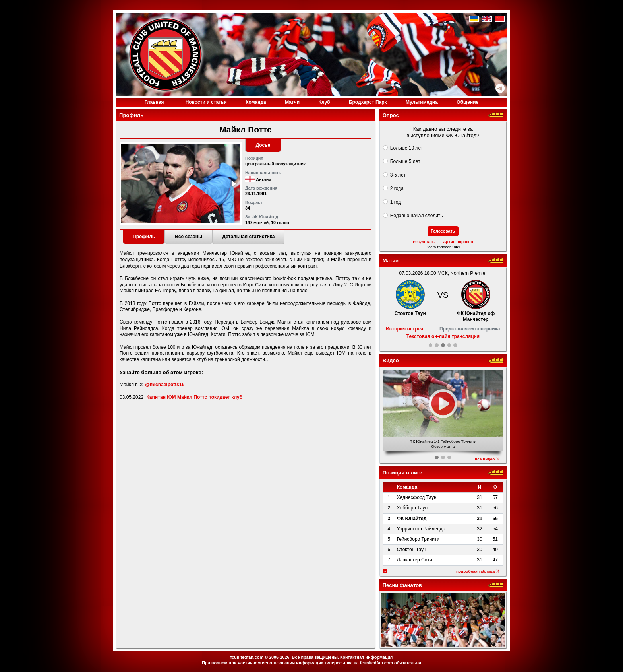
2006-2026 (279, 657)
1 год (396, 202)
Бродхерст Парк (368, 102)
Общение (467, 102)
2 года (397, 188)
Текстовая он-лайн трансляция (443, 336)
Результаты (424, 242)
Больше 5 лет (405, 161)
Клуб (324, 102)
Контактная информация (366, 657)
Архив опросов (458, 242)
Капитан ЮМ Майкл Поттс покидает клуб (194, 397)
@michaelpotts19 (165, 385)
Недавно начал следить (417, 216)
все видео (487, 459)
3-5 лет (398, 175)
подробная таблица (478, 571)
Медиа (422, 102)
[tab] (144, 237)
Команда (256, 102)
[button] (233, 184)
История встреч (404, 329)
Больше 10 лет (407, 148)
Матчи (292, 102)
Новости (206, 102)
